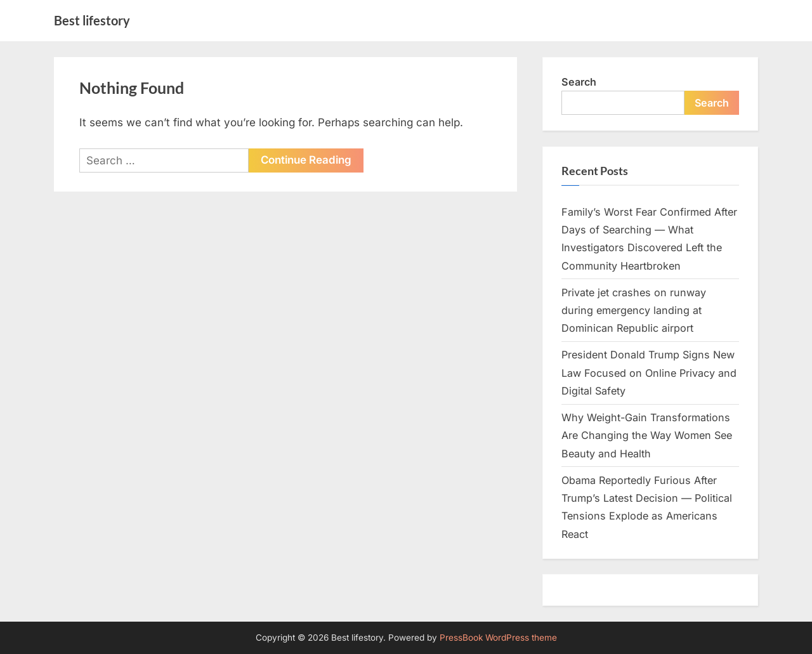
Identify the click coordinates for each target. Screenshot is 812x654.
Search (579, 82)
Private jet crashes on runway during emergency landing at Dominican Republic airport (634, 311)
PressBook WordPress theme (498, 638)
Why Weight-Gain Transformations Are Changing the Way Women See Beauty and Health (647, 435)
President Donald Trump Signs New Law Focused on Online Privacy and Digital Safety (649, 373)
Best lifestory (92, 20)
